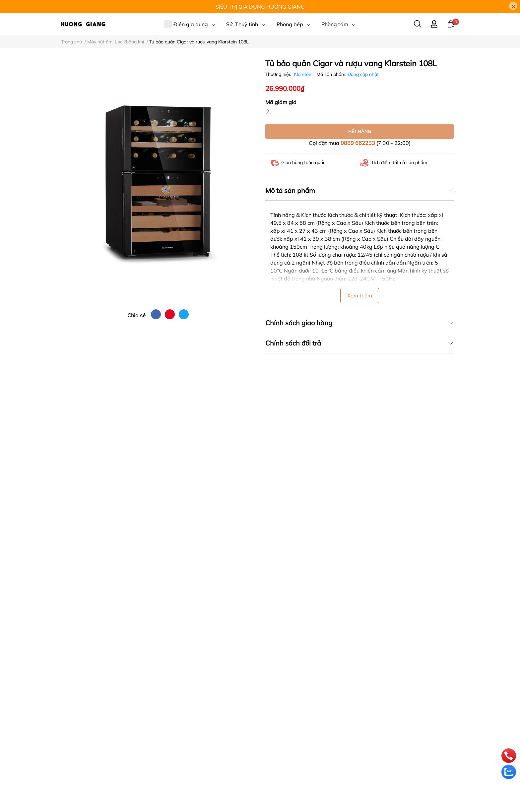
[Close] (513, 6)
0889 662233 (358, 143)
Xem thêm (360, 295)
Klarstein (304, 74)
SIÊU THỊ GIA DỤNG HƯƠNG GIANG (260, 7)
